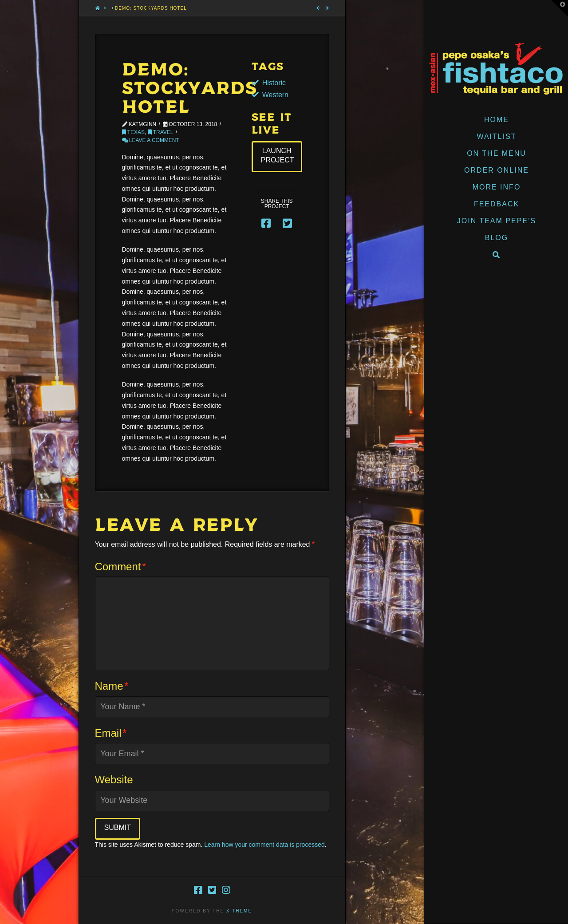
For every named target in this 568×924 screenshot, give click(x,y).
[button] (560, 8)
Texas (133, 132)
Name (112, 686)
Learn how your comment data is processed (264, 845)
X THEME (239, 911)
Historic (274, 83)
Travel (161, 132)
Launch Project (278, 155)
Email (111, 733)
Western (275, 95)
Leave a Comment (151, 140)
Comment (121, 567)
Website (114, 780)
